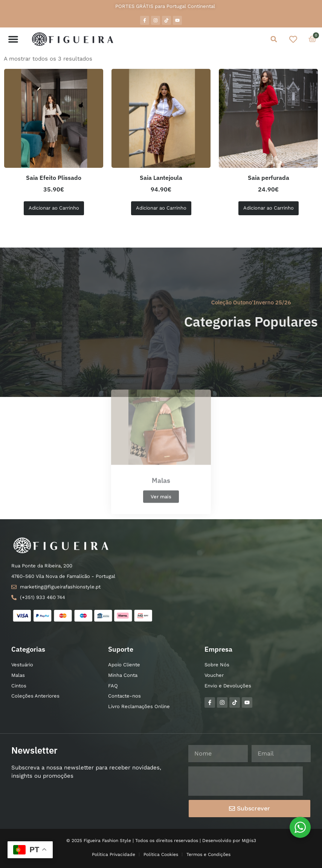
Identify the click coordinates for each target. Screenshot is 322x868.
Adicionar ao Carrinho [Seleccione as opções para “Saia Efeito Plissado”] (54, 208)
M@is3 (249, 841)
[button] (13, 39)
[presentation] (246, 781)
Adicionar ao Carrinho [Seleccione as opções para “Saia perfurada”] (269, 208)
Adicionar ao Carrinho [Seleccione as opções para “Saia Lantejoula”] (161, 208)
